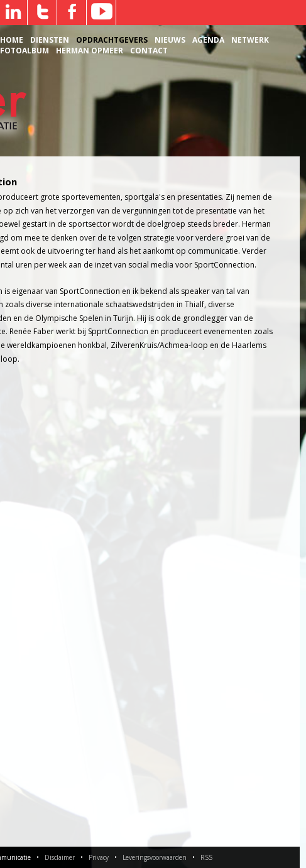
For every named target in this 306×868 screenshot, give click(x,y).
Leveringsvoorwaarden (155, 857)
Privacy (99, 857)
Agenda (208, 40)
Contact (149, 51)
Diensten (50, 40)
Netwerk (250, 40)
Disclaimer (60, 857)
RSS (206, 857)
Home (12, 40)
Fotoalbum (25, 51)
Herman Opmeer (90, 51)
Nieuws (170, 40)
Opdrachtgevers (112, 40)
